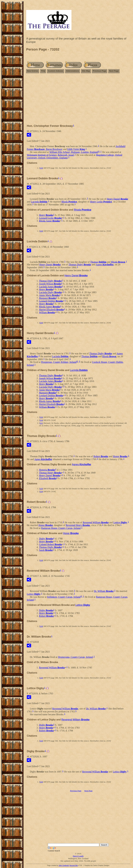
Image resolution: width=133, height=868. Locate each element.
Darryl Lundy (78, 856)
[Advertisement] (78, 97)
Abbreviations (73, 71)
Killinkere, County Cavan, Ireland (64, 597)
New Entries (33, 71)
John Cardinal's (64, 865)
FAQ (43, 71)
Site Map (86, 71)
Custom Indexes (55, 71)
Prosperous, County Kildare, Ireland (59, 362)
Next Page (114, 71)
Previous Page (100, 71)
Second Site (74, 865)
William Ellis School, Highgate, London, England (74, 152)
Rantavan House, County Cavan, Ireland (61, 528)
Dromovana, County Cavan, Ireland (75, 657)
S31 (41, 423)
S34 (41, 168)
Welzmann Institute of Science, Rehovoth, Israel (50, 155)
